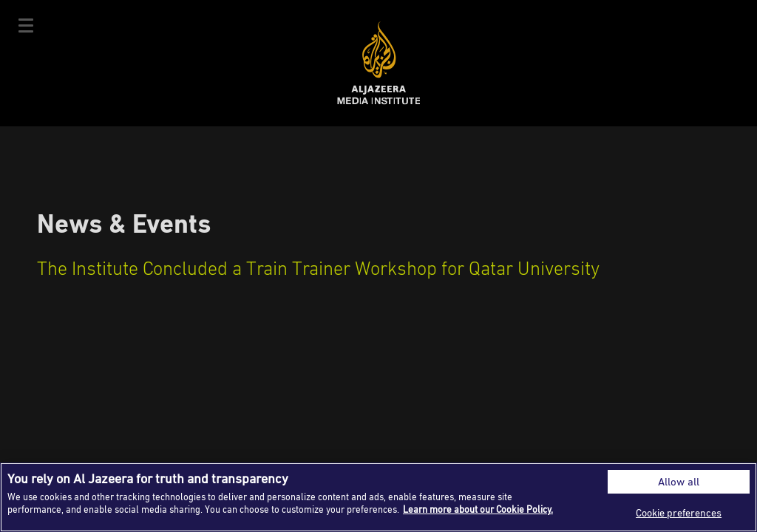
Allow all (679, 481)
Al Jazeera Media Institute (379, 63)
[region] (378, 497)
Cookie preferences (679, 512)
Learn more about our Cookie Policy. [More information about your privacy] (478, 509)
